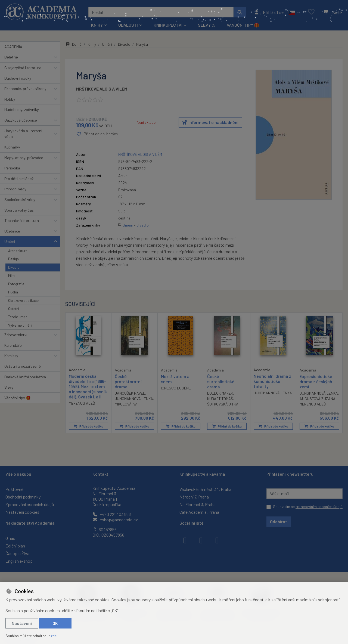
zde (54, 636)
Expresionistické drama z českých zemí (316, 381)
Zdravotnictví (16, 335)
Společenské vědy (20, 199)
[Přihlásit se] (269, 12)
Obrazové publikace (23, 301)
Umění (10, 241)
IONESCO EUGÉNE (176, 388)
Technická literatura (22, 220)
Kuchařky (12, 147)
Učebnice (12, 231)
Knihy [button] (97, 25)
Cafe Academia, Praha (199, 512)
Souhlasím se (308, 507)
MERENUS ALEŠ (82, 403)
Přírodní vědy (15, 189)
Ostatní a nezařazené (23, 366)
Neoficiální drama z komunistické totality (272, 381)
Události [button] (128, 25)
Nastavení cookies (22, 512)
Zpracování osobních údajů (30, 504)
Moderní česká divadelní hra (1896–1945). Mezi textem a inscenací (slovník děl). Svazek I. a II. (88, 386)
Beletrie (11, 57)
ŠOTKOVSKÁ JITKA (223, 404)
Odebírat (279, 521)
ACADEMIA (13, 47)
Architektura (18, 251)
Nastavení (22, 623)
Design (13, 259)
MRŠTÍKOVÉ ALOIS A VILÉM (102, 89)
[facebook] (185, 540)
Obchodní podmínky (23, 497)
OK (55, 623)
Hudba (13, 292)
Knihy (92, 44)
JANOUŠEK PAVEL (130, 393)
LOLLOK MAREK (220, 393)
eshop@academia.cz (115, 520)
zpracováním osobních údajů (319, 507)
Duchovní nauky (18, 78)
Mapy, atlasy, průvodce (24, 158)
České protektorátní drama (128, 381)
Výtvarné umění (20, 325)
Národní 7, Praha (194, 497)
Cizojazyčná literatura (23, 68)
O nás (10, 538)
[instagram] (201, 540)
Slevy (9, 387)
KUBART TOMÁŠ (220, 399)
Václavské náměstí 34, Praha (205, 489)
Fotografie (16, 284)
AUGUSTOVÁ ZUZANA (318, 399)
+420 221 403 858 (112, 514)
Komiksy (11, 356)
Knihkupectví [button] (168, 25)
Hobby (10, 99)
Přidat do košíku (88, 426)
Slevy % (206, 25)
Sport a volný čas (19, 210)
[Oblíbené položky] (311, 12)
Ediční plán (15, 546)
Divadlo (14, 267)
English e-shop (19, 561)
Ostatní (14, 309)
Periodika (12, 168)
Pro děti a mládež (19, 179)
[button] (294, 12)
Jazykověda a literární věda (23, 134)
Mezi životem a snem (175, 379)
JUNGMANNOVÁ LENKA (134, 399)
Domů (73, 44)
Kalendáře (13, 345)
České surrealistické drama (221, 381)
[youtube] (217, 540)
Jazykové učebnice (21, 120)
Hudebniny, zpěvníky (22, 109)
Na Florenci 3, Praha (198, 504)
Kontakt (100, 474)
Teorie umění (18, 317)
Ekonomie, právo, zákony (25, 89)
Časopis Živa (17, 553)
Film (11, 275)
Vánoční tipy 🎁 (243, 25)
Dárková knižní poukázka (25, 377)
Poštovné (14, 489)
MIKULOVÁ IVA (126, 404)
